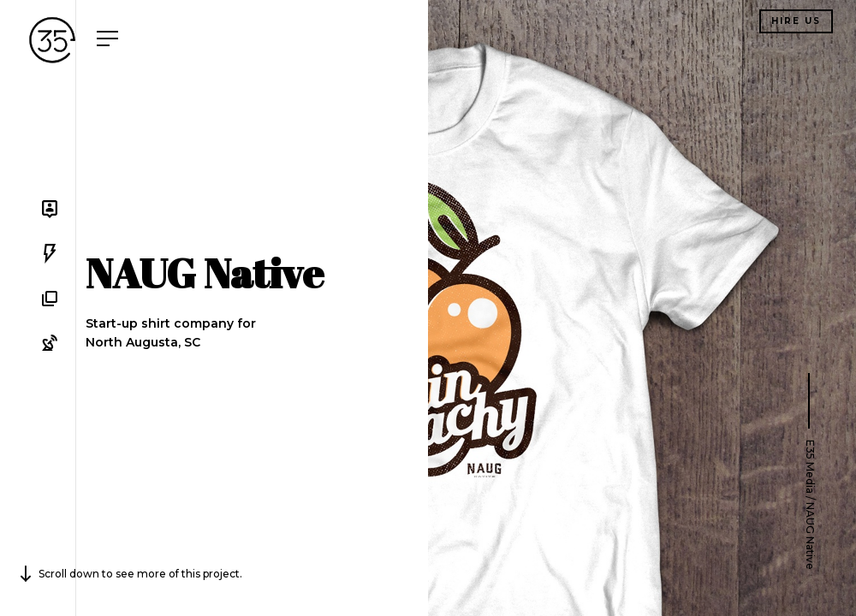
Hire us (796, 21)
